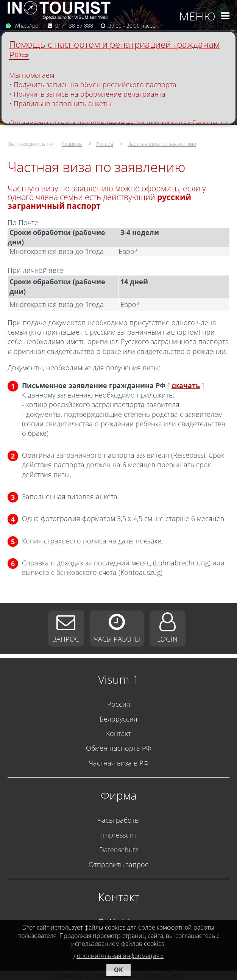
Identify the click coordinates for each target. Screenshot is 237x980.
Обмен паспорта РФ (119, 748)
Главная (72, 144)
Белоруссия (118, 719)
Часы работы (117, 639)
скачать (186, 385)
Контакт (118, 733)
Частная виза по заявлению (162, 144)
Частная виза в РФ (119, 763)
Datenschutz (119, 850)
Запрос (66, 639)
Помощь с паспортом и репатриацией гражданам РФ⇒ (114, 49)
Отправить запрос (118, 864)
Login (167, 639)
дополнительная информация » (118, 956)
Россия (105, 144)
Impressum (118, 835)
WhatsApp (26, 26)
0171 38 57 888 (74, 26)
